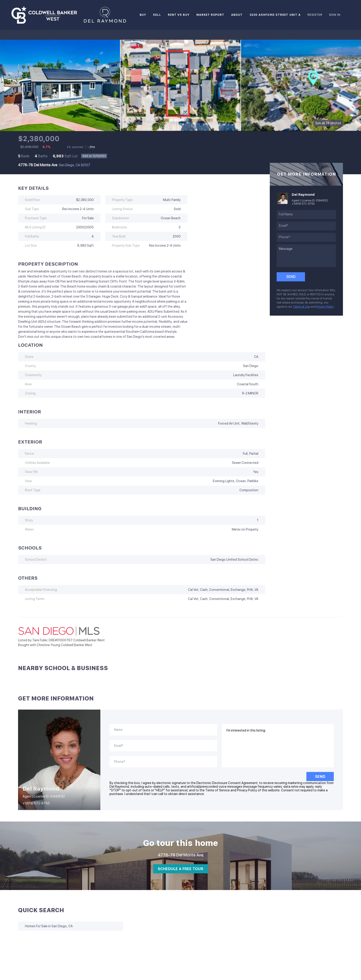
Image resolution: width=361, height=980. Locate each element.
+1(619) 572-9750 (303, 204)
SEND (320, 777)
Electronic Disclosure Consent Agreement (227, 783)
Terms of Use (301, 307)
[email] (306, 226)
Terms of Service (218, 790)
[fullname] (306, 214)
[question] (306, 256)
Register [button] (315, 15)
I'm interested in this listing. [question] (278, 746)
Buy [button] (143, 15)
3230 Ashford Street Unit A (275, 15)
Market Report (210, 15)
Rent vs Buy (179, 15)
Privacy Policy (325, 307)
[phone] (306, 237)
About (237, 15)
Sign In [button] (335, 15)
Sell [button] (157, 15)
